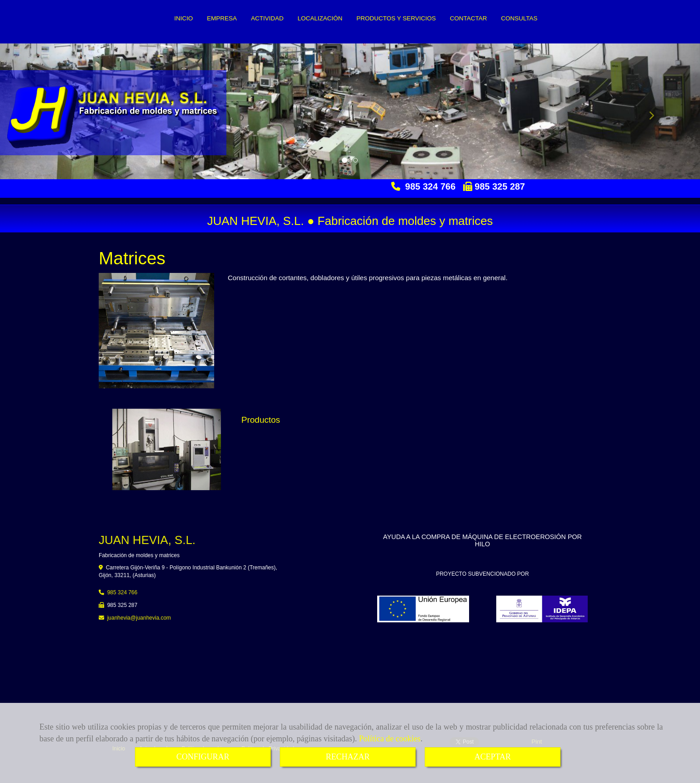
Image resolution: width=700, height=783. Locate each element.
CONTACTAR (468, 18)
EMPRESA (222, 18)
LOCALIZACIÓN (320, 18)
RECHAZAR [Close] (348, 757)
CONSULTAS (519, 18)
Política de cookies (390, 739)
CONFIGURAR (203, 757)
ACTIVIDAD (267, 18)
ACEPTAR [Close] (493, 757)
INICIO (184, 18)
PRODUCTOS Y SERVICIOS (396, 18)
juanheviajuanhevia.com (139, 618)
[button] (647, 111)
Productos (261, 420)
